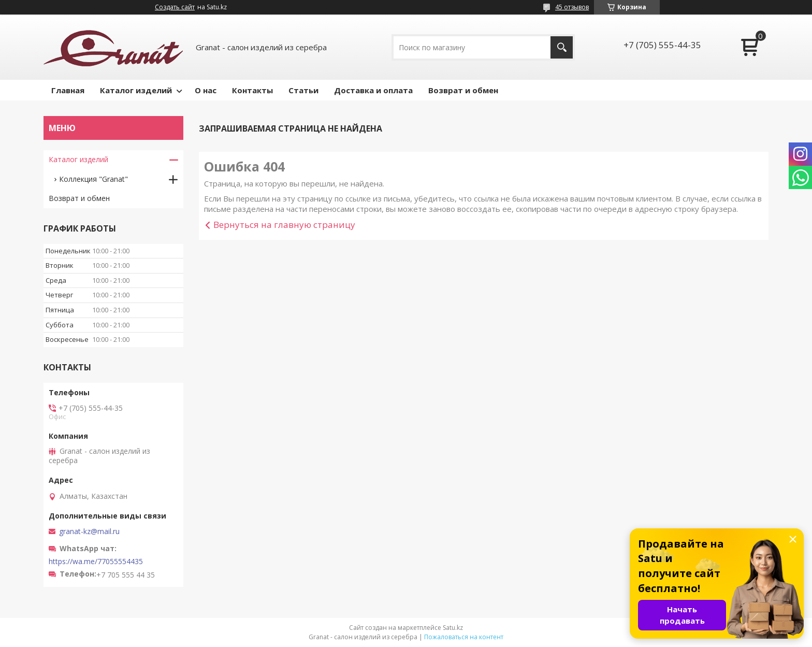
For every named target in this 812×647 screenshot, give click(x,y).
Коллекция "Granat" (93, 179)
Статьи (303, 90)
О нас (206, 90)
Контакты (252, 90)
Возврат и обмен (463, 90)
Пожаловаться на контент (464, 637)
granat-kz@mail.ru (89, 531)
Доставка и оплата (373, 90)
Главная (68, 90)
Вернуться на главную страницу (284, 225)
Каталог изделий (136, 90)
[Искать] (562, 47)
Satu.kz (453, 628)
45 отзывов (572, 7)
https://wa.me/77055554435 (96, 562)
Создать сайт (175, 7)
